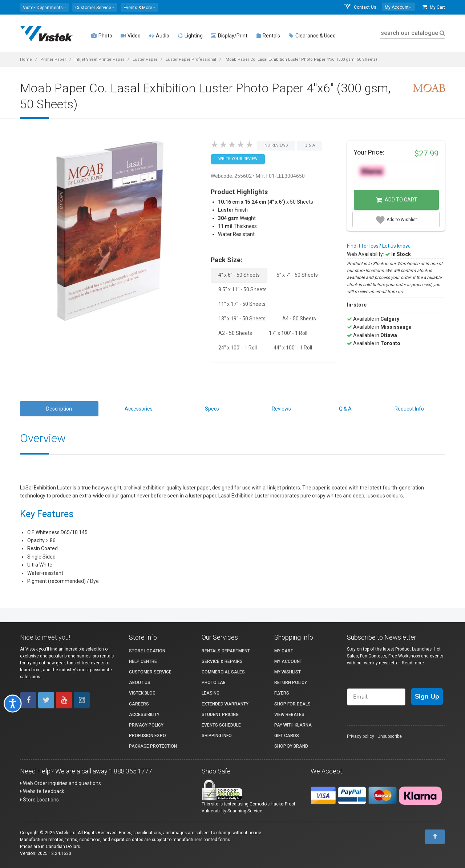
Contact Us (360, 7)
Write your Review (238, 159)
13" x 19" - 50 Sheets (242, 319)
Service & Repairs (222, 661)
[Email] (376, 697)
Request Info (409, 409)
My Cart (434, 7)
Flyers (282, 693)
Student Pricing (220, 715)
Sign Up (427, 696)
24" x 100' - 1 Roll (238, 348)
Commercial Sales (223, 672)
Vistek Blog (142, 693)
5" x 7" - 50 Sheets (297, 275)
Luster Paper (145, 59)
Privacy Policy (146, 725)
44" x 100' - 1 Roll (293, 348)
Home (26, 59)
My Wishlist (288, 672)
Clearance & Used (312, 36)
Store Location (147, 651)
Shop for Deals (292, 704)
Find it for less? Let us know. (379, 246)
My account (288, 661)
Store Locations (39, 800)
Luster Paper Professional (191, 59)
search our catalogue (412, 33)
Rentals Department (226, 651)
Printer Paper (53, 59)
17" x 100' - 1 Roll (288, 333)
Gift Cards (287, 736)
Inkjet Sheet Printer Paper (99, 59)
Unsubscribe (390, 736)
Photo (102, 36)
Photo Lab (214, 683)
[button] (45, 7)
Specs (212, 409)
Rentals (268, 36)
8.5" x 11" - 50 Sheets (242, 289)
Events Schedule (221, 725)
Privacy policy (361, 736)
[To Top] (435, 837)
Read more (413, 663)
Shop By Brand (291, 746)
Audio (159, 36)
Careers (139, 704)
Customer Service (150, 672)
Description (59, 409)
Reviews (281, 409)
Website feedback (42, 791)
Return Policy (291, 683)
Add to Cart (397, 200)
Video (130, 36)
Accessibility (144, 715)
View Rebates (289, 715)
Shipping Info (217, 736)
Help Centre (143, 661)
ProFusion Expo (147, 736)
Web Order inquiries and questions (60, 783)
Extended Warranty (225, 704)
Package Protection (153, 746)
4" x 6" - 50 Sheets (239, 275)
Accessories (139, 409)
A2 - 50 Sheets (235, 333)
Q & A (345, 409)
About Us (140, 683)
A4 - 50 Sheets (299, 319)
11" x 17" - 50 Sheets (242, 304)
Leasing (211, 693)
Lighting (190, 36)
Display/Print (229, 36)
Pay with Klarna (293, 725)
